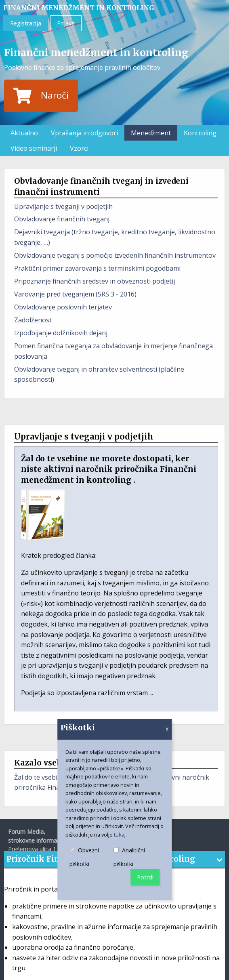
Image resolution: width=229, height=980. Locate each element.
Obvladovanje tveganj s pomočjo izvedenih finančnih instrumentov (115, 255)
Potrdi (145, 877)
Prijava (66, 23)
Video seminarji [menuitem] (34, 148)
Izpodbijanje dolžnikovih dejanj (61, 333)
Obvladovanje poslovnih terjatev (63, 307)
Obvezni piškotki (92, 858)
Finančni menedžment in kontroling (79, 8)
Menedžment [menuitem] (151, 133)
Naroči (41, 96)
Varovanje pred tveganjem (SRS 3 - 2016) (75, 294)
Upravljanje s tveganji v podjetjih (63, 206)
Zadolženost (33, 320)
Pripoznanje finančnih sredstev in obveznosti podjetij (95, 281)
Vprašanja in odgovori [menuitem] (84, 133)
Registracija (26, 23)
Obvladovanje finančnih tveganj (62, 219)
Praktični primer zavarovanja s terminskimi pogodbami (97, 268)
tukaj (120, 835)
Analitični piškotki (137, 858)
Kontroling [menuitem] (200, 133)
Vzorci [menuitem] (79, 148)
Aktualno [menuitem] (24, 133)
